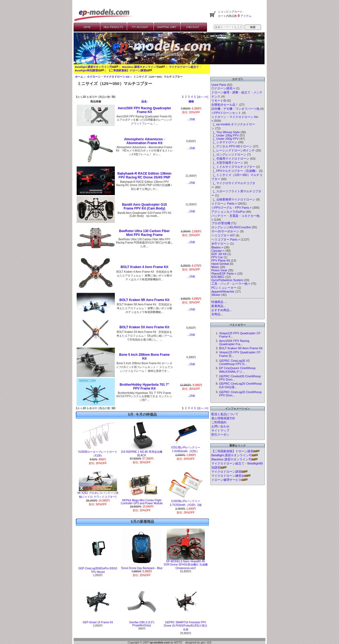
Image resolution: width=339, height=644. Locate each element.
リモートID (219, 101)
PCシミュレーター (224, 288)
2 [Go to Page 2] (186, 97)
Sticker (216, 295)
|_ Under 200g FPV (225, 139)
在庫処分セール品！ (225, 105)
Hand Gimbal (220, 264)
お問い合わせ (220, 426)
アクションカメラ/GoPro (228, 212)
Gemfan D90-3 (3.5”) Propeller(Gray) (142, 624)
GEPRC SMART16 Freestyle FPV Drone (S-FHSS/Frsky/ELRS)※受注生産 (186, 626)
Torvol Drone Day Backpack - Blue (142, 568)
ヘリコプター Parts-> (226, 239)
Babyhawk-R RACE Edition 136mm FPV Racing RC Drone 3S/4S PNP (144, 175)
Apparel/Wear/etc (223, 291)
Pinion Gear (219, 270)
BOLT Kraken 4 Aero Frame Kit (144, 267)
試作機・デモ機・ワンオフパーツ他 (235, 109)
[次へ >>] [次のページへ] (203, 97)
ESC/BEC (218, 277)
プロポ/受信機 (221, 223)
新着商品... (219, 306)
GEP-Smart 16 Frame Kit (98, 622)
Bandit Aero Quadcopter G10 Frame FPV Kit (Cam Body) (144, 206)
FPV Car (217, 257)
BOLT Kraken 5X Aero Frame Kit (144, 327)
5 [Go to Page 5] (195, 97)
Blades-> (217, 247)
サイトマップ (220, 430)
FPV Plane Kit (221, 260)
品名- (144, 101)
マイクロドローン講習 (229, 472)
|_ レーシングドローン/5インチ (233, 150)
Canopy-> (218, 251)
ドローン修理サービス (229, 480)
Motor (215, 267)
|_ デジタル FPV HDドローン (232, 146)
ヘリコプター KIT (223, 235)
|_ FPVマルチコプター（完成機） (235, 171)
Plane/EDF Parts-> (224, 274)
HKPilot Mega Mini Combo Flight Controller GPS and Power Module (142, 502)
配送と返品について (225, 414)
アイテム (246, 16)
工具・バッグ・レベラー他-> (231, 284)
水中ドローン (220, 244)
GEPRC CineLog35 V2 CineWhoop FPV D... (234, 362)
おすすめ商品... (222, 310)
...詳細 (191, 119)
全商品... (217, 314)
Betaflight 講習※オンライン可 (97, 67)
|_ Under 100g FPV (225, 135)
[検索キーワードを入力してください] (229, 27)
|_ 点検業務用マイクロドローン (233, 199)
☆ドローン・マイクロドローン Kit (108, 77)
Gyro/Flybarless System (227, 280)
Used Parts (219, 85)
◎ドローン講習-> (223, 88)
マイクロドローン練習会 (231, 476)
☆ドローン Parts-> (224, 203)
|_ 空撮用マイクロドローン (230, 159)
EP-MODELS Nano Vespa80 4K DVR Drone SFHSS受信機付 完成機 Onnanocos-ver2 (186, 565)
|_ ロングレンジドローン (229, 154)
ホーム (79, 77)
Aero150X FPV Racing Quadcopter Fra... (234, 342)
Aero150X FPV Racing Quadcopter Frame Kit (144, 110)
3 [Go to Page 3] (189, 97)
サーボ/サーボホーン (225, 231)
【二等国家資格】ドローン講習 (130, 70)
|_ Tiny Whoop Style (226, 132)
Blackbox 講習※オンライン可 (143, 67)
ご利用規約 (219, 422)
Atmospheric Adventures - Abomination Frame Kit (145, 141)
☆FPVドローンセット (226, 113)
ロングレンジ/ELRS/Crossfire (231, 227)
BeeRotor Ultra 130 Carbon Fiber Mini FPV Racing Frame (144, 233)
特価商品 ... (219, 302)
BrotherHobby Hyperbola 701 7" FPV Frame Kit (145, 387)
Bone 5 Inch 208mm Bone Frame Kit (144, 357)
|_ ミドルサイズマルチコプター (233, 167)
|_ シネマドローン (224, 142)
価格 (191, 101)
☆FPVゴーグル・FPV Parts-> (232, 208)
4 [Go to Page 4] (192, 97)
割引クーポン (220, 435)
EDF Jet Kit (219, 254)
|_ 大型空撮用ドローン (227, 163)
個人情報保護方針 (223, 418)
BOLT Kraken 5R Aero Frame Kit (144, 300)
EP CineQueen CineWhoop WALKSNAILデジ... (237, 370)
